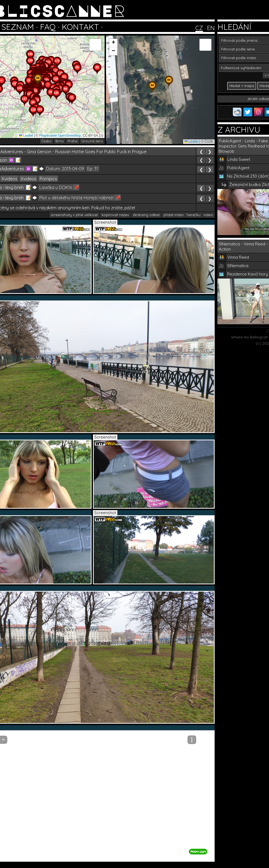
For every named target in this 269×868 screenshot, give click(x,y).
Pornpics (48, 179)
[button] (72, 105)
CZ (199, 28)
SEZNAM (18, 27)
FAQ (48, 27)
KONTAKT (80, 27)
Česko (46, 141)
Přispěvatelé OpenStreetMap (60, 136)
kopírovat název (115, 215)
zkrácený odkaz (146, 215)
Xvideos (10, 179)
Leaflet (26, 136)
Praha (73, 141)
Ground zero (92, 141)
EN (211, 28)
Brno (60, 141)
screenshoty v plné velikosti (74, 215)
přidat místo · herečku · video (188, 215)
